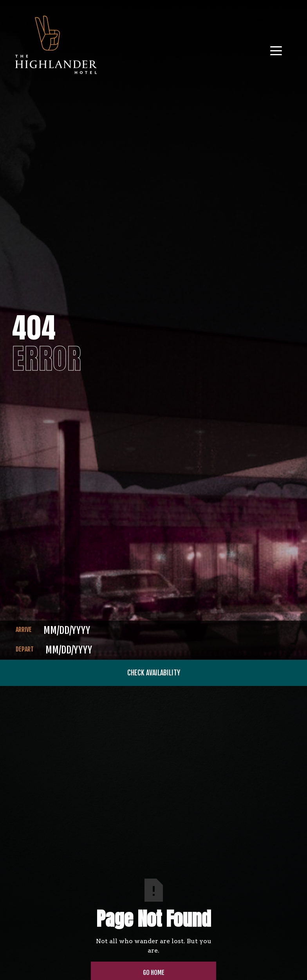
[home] (56, 48)
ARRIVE (24, 630)
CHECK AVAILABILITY (154, 673)
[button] (279, 48)
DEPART (25, 649)
